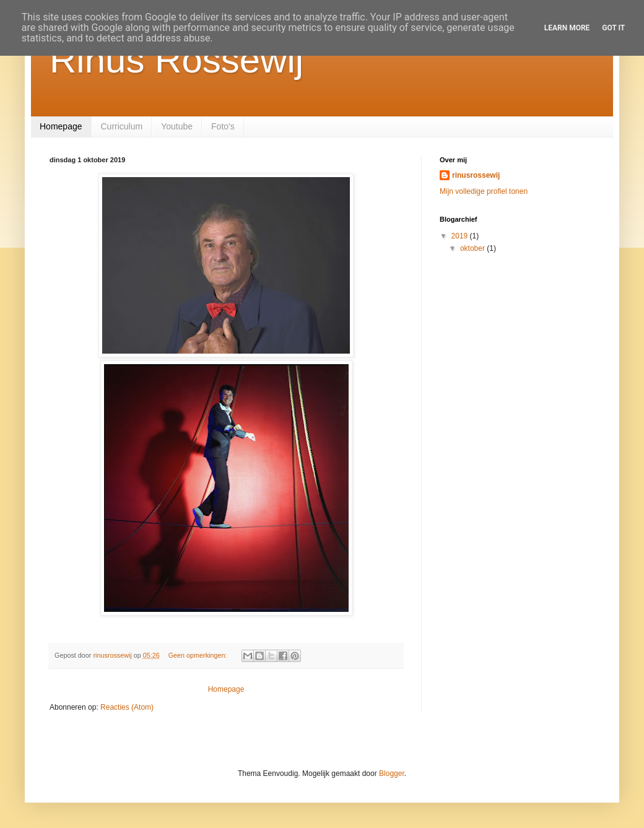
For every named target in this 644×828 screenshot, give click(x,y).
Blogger (392, 774)
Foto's (223, 126)
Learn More (567, 28)
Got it (613, 28)
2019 (461, 236)
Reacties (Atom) (127, 707)
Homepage (61, 126)
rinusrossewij (476, 175)
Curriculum (122, 126)
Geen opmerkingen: (199, 655)
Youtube (177, 126)
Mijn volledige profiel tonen (484, 191)
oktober (473, 248)
